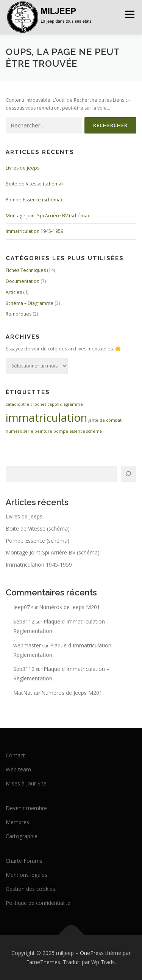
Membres (17, 822)
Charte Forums (24, 861)
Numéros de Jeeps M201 (69, 607)
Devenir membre (26, 808)
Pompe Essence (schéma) (34, 200)
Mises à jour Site (26, 783)
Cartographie (22, 836)
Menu (129, 14)
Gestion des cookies (30, 889)
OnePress (92, 953)
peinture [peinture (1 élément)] (43, 431)
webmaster (27, 645)
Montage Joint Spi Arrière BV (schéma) (47, 216)
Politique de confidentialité (38, 903)
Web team (18, 769)
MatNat (23, 693)
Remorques (19, 314)
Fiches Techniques (26, 270)
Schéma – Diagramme (30, 303)
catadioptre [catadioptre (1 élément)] (17, 404)
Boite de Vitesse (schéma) (34, 184)
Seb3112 (24, 621)
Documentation (23, 281)
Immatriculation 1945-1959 (34, 231)
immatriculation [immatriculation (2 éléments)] (46, 418)
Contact (15, 755)
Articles (14, 292)
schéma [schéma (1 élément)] (94, 431)
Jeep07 (22, 607)
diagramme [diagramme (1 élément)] (71, 404)
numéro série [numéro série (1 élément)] (20, 431)
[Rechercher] (129, 474)
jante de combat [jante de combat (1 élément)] (105, 420)
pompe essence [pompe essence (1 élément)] (69, 431)
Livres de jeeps (23, 168)
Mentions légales (27, 875)
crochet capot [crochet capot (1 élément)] (44, 404)
